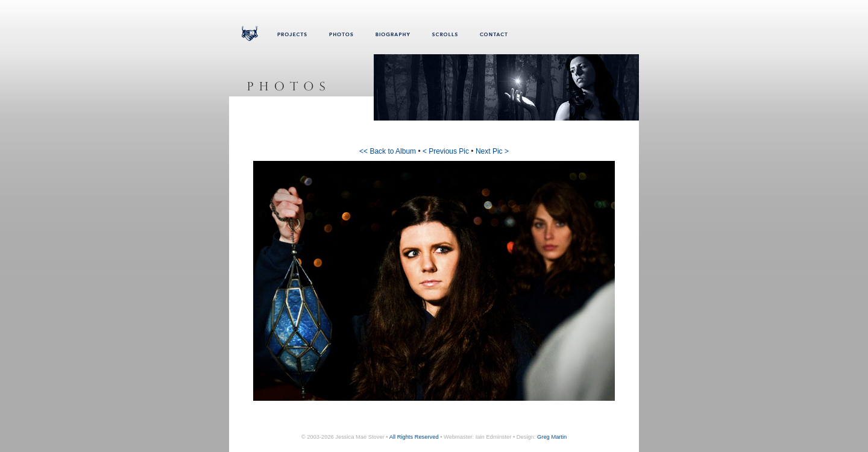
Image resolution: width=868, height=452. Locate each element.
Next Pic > (492, 151)
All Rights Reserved (414, 437)
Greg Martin (552, 437)
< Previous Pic (446, 151)
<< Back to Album (388, 151)
